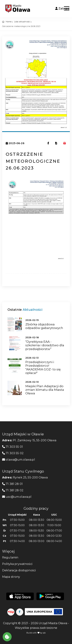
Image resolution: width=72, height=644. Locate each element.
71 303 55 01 (13, 447)
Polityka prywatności (17, 564)
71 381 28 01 (12, 484)
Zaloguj (62, 8)
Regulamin (10, 557)
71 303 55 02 (13, 453)
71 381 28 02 (13, 490)
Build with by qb (36, 633)
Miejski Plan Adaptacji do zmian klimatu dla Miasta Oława (45, 390)
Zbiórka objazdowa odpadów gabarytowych (44, 326)
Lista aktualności (22, 22)
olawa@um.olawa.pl (19, 460)
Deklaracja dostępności (19, 570)
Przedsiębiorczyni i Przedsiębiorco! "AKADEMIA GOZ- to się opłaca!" (43, 367)
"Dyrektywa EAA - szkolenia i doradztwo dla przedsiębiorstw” (45, 345)
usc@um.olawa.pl (17, 497)
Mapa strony (11, 577)
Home (9, 22)
